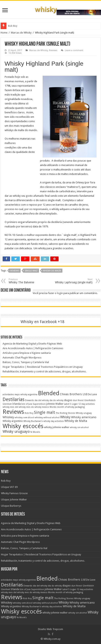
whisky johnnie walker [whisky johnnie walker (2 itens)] (57, 427)
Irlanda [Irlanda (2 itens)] (17, 404)
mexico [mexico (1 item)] (46, 407)
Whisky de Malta (52, 271)
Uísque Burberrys (11, 506)
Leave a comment (74, 50)
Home (4, 33)
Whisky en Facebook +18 (43, 322)
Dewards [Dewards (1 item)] (29, 400)
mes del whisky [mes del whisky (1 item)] (18, 407)
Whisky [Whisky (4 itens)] (65, 417)
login (60, 293)
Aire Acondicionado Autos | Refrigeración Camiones (33, 348)
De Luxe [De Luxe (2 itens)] (92, 394)
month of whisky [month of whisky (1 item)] (66, 407)
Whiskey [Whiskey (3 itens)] (8, 417)
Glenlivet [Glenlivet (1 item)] (7, 404)
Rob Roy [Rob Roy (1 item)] (29, 413)
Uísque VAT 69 (9, 487)
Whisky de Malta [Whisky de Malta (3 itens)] (76, 421)
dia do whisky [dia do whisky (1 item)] (56, 400)
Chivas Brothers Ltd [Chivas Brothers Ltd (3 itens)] (73, 394)
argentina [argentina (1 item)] (33, 394)
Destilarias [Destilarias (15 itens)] (14, 399)
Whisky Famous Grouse (14, 493)
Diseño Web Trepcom (50, 629)
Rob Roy (13, 26)
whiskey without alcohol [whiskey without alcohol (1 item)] (47, 418)
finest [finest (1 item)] (81, 400)
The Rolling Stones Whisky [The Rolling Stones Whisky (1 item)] (69, 413)
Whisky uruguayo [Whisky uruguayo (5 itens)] (16, 432)
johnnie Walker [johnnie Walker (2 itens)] (55, 404)
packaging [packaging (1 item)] (80, 407)
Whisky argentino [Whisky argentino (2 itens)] (13, 421)
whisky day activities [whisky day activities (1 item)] (54, 421)
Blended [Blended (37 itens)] (49, 393)
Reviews (53, 50)
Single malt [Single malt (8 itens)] (45, 412)
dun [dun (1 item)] (75, 400)
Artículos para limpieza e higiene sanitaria (27, 353)
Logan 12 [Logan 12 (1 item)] (76, 404)
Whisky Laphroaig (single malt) (72, 281)
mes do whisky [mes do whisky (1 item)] (34, 407)
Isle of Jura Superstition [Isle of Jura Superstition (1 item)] (34, 404)
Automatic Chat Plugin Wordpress (22, 358)
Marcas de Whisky (21, 33)
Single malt (31, 271)
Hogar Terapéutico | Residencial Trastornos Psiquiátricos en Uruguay (43, 367)
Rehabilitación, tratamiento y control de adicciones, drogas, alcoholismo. (45, 371)
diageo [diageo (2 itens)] (68, 400)
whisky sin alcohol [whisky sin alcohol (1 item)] (79, 427)
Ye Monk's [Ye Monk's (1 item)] (35, 432)
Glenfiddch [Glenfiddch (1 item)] (90, 400)
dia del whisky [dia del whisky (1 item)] (42, 400)
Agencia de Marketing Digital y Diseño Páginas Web (32, 344)
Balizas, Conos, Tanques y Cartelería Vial (26, 362)
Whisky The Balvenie (29, 281)
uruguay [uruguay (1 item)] (88, 413)
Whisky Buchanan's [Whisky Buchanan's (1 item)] (33, 421)
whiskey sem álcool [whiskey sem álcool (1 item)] (24, 418)
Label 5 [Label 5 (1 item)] (68, 404)
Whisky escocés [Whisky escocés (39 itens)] (23, 426)
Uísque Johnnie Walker (14, 500)
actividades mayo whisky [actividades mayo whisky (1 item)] (15, 394)
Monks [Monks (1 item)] (53, 407)
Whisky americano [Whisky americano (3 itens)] (84, 417)
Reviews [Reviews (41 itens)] (13, 412)
